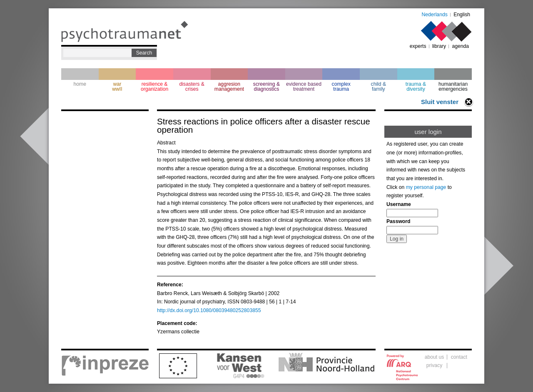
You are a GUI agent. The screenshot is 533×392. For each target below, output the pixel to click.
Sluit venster (440, 102)
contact (459, 357)
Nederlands (435, 15)
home (80, 84)
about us (435, 357)
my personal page (426, 187)
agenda (460, 46)
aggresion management (229, 87)
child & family (379, 87)
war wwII (117, 87)
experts (418, 46)
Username (399, 204)
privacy (435, 365)
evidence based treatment (304, 87)
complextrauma (341, 87)
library (439, 46)
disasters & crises (192, 87)
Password (398, 221)
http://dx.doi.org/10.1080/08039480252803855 (209, 310)
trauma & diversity (416, 87)
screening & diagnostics (266, 87)
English (462, 15)
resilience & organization (154, 87)
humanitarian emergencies (453, 87)
